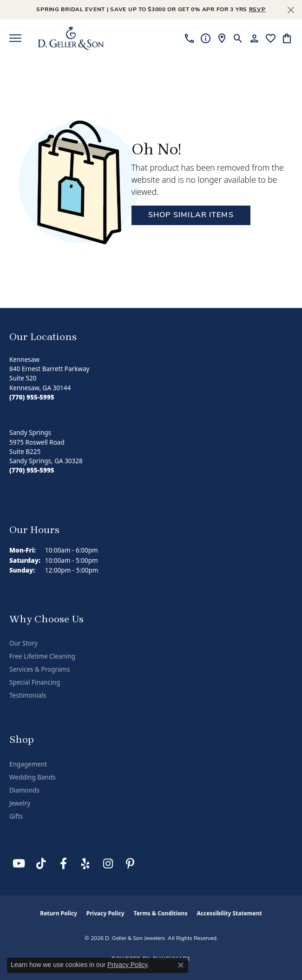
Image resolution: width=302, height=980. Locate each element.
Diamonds (24, 790)
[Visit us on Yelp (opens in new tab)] (85, 864)
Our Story (23, 643)
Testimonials (28, 695)
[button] (238, 38)
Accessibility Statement (229, 913)
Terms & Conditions (161, 913)
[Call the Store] (32, 397)
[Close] (291, 10)
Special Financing (35, 682)
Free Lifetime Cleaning (42, 656)
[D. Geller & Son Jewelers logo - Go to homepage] (71, 38)
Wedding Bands (33, 777)
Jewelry (20, 803)
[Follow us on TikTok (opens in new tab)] (41, 864)
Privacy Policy (105, 913)
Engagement (28, 764)
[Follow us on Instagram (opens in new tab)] (108, 864)
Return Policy (59, 913)
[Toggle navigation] (15, 38)
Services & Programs (39, 669)
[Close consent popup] (181, 965)
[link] (189, 38)
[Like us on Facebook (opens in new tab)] (63, 864)
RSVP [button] (257, 10)
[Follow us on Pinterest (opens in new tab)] (130, 864)
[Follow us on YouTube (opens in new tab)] (19, 864)
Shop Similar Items (191, 215)
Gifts (16, 816)
